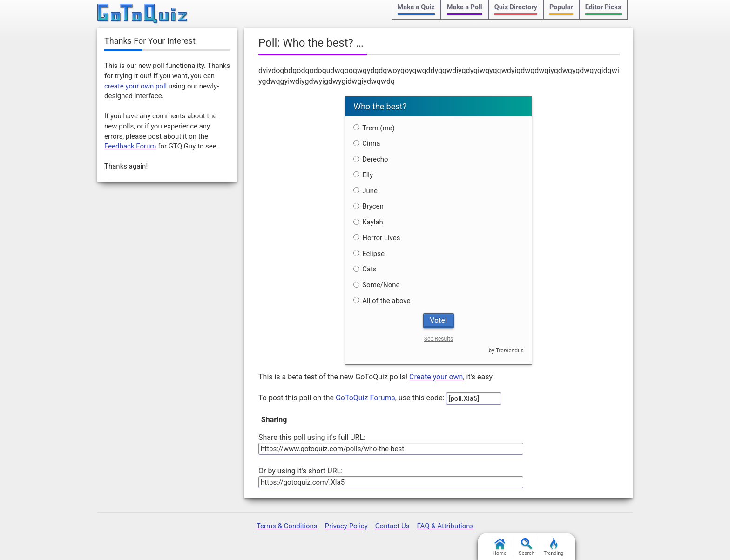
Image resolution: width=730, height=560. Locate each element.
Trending (554, 547)
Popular (561, 7)
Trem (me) (374, 128)
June (365, 191)
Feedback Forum (130, 146)
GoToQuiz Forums (365, 398)
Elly (363, 175)
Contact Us (392, 526)
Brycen (368, 206)
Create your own (436, 377)
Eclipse (369, 254)
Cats (365, 269)
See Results (439, 339)
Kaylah (368, 222)
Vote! (439, 320)
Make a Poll (465, 7)
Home (500, 547)
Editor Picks (603, 7)
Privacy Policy (346, 526)
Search (527, 547)
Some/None (376, 285)
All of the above (382, 301)
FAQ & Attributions (445, 526)
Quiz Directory (516, 7)
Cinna (367, 143)
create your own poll (135, 86)
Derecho (371, 159)
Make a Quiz (416, 7)
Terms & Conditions (287, 526)
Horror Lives (377, 238)
